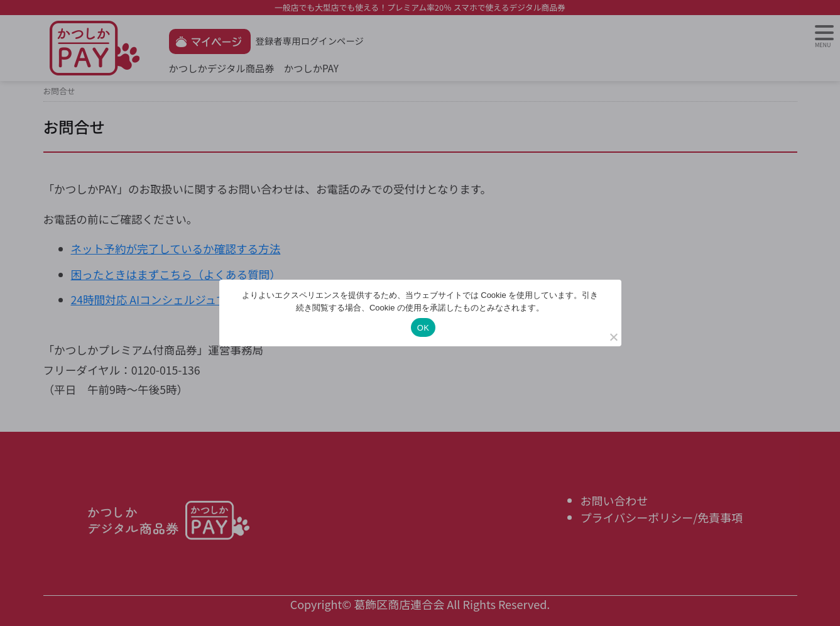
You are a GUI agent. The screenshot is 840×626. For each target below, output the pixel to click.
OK (423, 328)
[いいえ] (613, 337)
